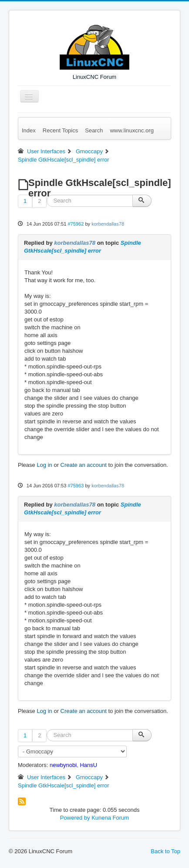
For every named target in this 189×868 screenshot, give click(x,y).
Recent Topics (60, 130)
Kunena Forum (110, 818)
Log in (44, 465)
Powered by (75, 818)
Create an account (84, 465)
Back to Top (165, 851)
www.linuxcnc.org (132, 130)
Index (29, 130)
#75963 (76, 486)
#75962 (76, 224)
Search (94, 130)
